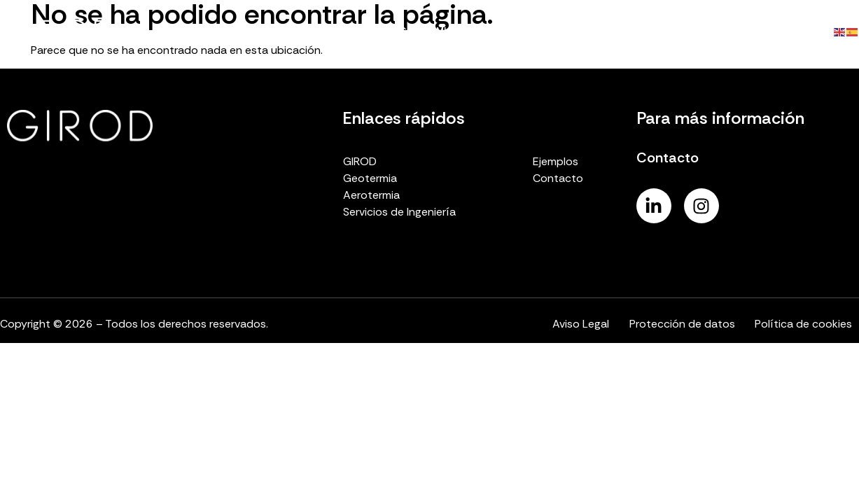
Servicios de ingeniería (612, 31)
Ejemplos (713, 31)
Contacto (785, 31)
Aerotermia (504, 31)
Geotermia (426, 31)
